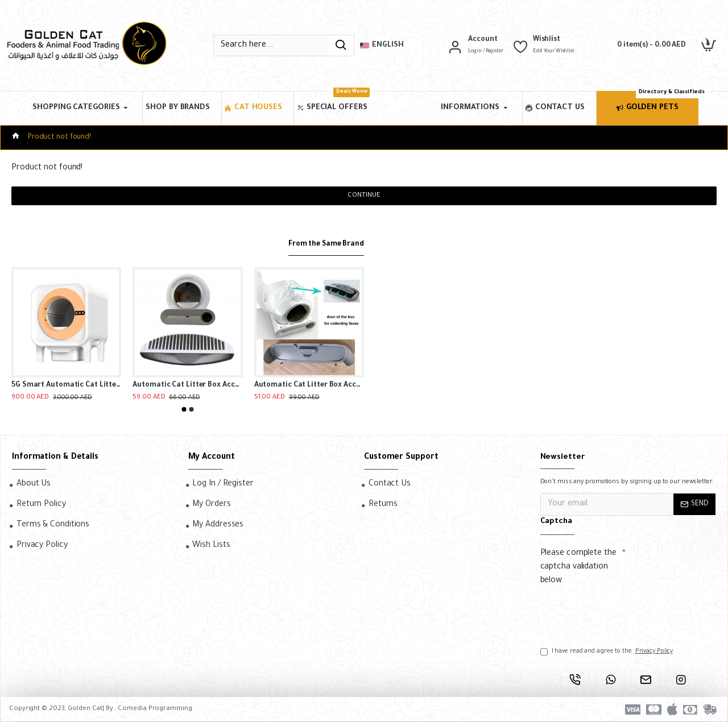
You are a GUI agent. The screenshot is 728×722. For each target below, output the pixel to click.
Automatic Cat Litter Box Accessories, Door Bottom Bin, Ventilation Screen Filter (187, 385)
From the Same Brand (322, 244)
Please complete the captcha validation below (578, 567)
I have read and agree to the (608, 652)
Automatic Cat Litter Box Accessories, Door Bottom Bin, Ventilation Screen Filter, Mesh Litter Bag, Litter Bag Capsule (309, 385)
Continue (364, 196)
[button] (184, 409)
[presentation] (620, 611)
